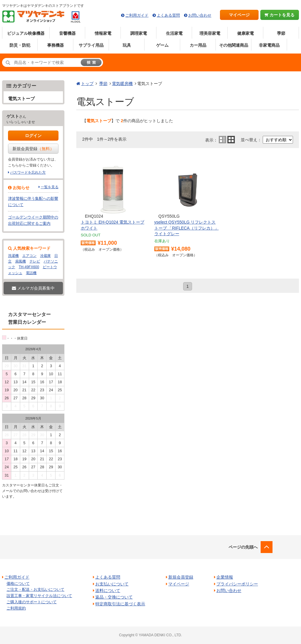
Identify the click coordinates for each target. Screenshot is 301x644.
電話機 (31, 273)
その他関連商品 (234, 45)
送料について (108, 590)
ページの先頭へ (243, 547)
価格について (18, 583)
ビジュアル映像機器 (26, 33)
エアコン (29, 256)
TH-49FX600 (29, 267)
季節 (281, 33)
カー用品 (198, 45)
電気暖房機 (122, 84)
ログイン (33, 136)
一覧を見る (50, 187)
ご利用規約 (16, 608)
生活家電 (174, 33)
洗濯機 (13, 256)
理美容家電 (210, 33)
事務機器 (56, 45)
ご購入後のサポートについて (32, 602)
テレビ (35, 261)
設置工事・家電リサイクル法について (39, 596)
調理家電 (139, 33)
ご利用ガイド (137, 15)
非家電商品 (269, 45)
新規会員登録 (33, 149)
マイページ (239, 15)
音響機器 (67, 33)
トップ (87, 84)
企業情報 (225, 577)
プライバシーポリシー (237, 584)
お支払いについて (112, 584)
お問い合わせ (200, 15)
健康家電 (245, 33)
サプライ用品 (91, 45)
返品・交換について (114, 597)
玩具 (127, 45)
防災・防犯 (20, 45)
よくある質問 (168, 15)
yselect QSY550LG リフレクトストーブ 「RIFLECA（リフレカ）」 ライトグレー (187, 228)
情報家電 (103, 33)
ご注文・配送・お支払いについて (35, 589)
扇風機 (20, 261)
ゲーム (162, 45)
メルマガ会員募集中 (33, 288)
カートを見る (280, 15)
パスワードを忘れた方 (28, 172)
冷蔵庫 (45, 256)
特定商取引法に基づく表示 (120, 604)
